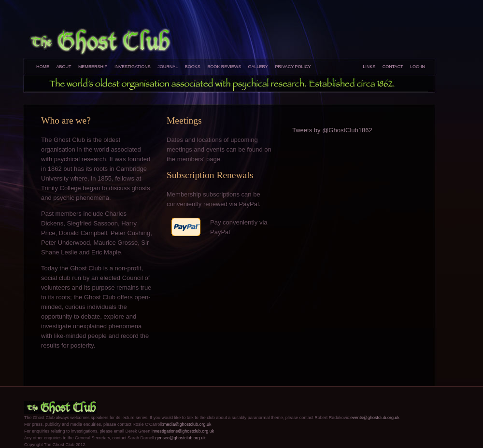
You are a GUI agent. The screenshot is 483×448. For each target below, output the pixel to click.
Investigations (133, 67)
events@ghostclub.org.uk (375, 418)
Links (369, 67)
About (64, 67)
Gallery (258, 67)
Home (43, 67)
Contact (393, 67)
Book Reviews (224, 67)
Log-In (418, 67)
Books (193, 67)
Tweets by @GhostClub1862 (332, 130)
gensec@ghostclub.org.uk (180, 438)
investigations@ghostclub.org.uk (183, 431)
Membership (93, 67)
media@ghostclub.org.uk (187, 424)
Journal (168, 67)
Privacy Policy (293, 67)
